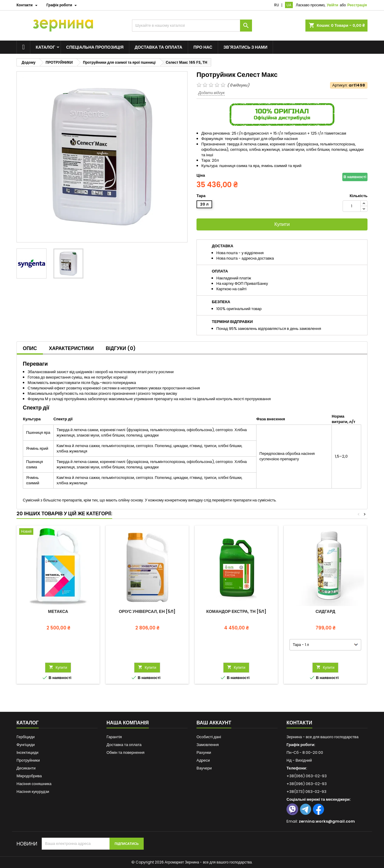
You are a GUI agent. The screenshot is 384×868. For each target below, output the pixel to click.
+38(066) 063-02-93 (307, 776)
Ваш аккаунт (214, 723)
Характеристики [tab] (71, 348)
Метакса (58, 611)
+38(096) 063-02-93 (307, 784)
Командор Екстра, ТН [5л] (236, 611)
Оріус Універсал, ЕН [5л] (147, 611)
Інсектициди (27, 752)
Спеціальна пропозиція (95, 47)
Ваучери (204, 768)
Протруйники (28, 760)
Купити (282, 224)
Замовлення (208, 745)
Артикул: (340, 85)
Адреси (203, 760)
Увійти (332, 5)
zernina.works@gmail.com (327, 821)
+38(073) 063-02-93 (306, 792)
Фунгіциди (26, 745)
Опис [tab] (30, 348)
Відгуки (121, 348)
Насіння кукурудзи (33, 792)
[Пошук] (192, 26)
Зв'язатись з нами (246, 47)
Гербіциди (26, 737)
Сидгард (325, 611)
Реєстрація (357, 5)
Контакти (299, 723)
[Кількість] (352, 206)
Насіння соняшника (34, 784)
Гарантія (114, 737)
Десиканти (26, 768)
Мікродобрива (29, 776)
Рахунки (204, 752)
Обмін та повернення (126, 752)
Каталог (45, 47)
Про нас (203, 47)
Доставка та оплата (159, 47)
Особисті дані (209, 737)
